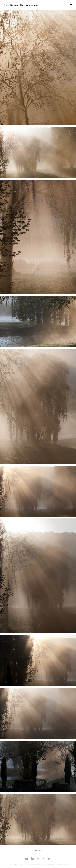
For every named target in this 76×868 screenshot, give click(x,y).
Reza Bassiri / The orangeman (21, 5)
